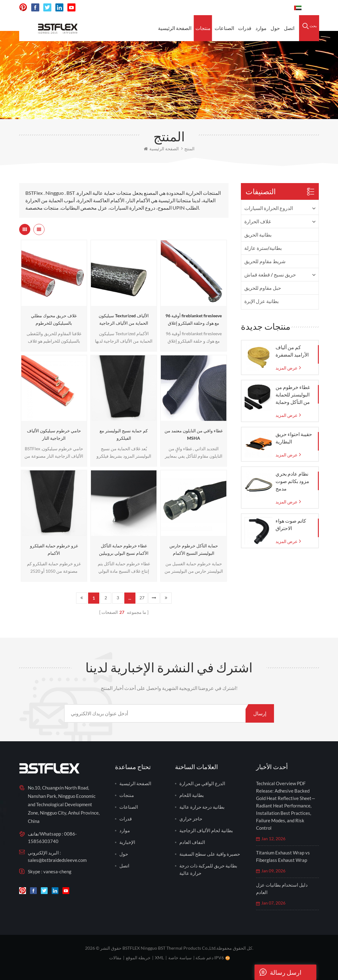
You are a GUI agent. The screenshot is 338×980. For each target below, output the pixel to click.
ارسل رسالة (278, 972)
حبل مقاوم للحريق (263, 288)
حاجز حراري (191, 819)
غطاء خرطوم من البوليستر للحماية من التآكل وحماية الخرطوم (293, 395)
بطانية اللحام (192, 795)
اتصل (289, 28)
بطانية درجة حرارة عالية (202, 807)
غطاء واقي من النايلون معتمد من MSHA (194, 434)
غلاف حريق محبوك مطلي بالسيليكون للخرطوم (54, 319)
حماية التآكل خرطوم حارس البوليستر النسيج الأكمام (194, 549)
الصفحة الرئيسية (175, 28)
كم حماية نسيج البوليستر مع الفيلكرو (124, 434)
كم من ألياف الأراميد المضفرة (292, 351)
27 (142, 598)
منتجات (203, 28)
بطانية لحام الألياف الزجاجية (206, 830)
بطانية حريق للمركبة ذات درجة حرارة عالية (208, 869)
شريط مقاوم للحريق (265, 261)
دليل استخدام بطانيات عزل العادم (282, 888)
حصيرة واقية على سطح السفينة (210, 854)
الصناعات (224, 28)
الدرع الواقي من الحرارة (202, 783)
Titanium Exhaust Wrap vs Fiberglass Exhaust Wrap (283, 856)
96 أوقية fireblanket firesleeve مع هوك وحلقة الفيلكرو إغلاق (194, 319)
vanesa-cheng (57, 871)
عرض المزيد (287, 368)
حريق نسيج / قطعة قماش (270, 274)
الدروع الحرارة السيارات (269, 208)
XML (159, 958)
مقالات (115, 958)
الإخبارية (127, 842)
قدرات (245, 28)
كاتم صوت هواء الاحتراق (291, 524)
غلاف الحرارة (258, 221)
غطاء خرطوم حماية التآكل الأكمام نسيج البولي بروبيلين (124, 549)
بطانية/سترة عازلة (263, 248)
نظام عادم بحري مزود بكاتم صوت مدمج (292, 481)
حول (275, 28)
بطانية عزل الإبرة (261, 301)
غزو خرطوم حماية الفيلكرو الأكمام (54, 549)
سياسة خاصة (180, 958)
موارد (261, 28)
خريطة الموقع (138, 958)
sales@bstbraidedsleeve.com (57, 860)
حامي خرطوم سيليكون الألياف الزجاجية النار (54, 434)
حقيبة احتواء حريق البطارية (294, 438)
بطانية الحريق (258, 235)
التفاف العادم (192, 842)
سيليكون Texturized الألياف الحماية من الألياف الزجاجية (124, 319)
